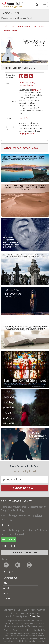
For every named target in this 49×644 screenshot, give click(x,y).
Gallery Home (9, 26)
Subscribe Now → (24, 488)
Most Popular (38, 26)
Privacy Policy (36, 616)
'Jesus (34, 148)
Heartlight (24, 118)
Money (32, 82)
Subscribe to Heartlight (24, 552)
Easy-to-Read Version (26, 623)
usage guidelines (27, 134)
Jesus (21, 82)
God (27, 82)
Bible (6, 583)
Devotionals (10, 578)
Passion (22, 85)
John (26, 68)
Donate (8, 540)
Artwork (8, 593)
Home (7, 598)
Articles (7, 588)
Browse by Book (11, 31)
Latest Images (24, 26)
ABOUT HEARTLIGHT (16, 501)
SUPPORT (8, 525)
